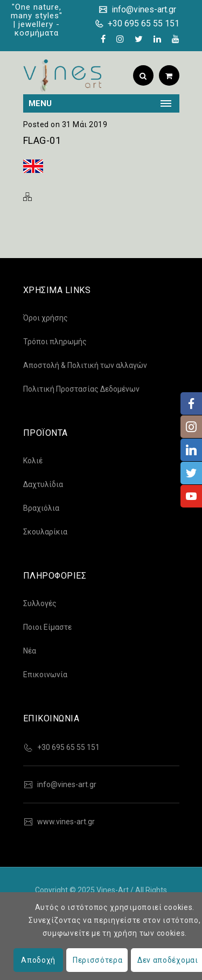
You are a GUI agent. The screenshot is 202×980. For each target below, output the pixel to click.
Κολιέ (33, 461)
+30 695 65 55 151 (142, 23)
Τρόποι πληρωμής (55, 342)
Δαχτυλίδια (43, 484)
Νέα (30, 651)
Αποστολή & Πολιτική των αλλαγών (85, 365)
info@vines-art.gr (143, 9)
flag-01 (42, 140)
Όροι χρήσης (46, 318)
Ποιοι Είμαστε (47, 627)
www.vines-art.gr (66, 822)
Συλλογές (40, 603)
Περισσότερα (98, 960)
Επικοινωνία (45, 675)
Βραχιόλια (41, 508)
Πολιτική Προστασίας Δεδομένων (81, 389)
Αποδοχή (38, 960)
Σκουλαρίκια (45, 532)
